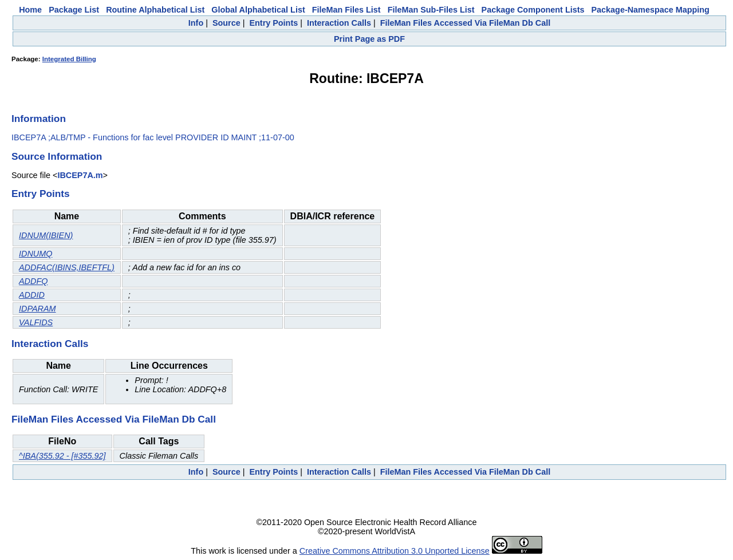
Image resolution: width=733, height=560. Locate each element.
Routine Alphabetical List (155, 10)
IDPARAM (38, 309)
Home (30, 10)
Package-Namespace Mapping (651, 10)
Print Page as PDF (369, 39)
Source (226, 23)
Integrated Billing (69, 59)
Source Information (57, 156)
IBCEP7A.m (80, 175)
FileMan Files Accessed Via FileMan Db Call (466, 23)
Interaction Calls (339, 23)
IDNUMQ (36, 254)
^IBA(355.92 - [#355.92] (62, 456)
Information (39, 119)
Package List (74, 10)
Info (196, 23)
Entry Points (273, 23)
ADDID (32, 295)
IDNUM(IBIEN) (46, 235)
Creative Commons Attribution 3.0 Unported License (395, 551)
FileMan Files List (346, 10)
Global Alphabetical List (258, 10)
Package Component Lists (533, 10)
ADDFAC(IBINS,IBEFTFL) (67, 267)
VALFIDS (36, 322)
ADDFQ (33, 281)
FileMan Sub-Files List (431, 10)
